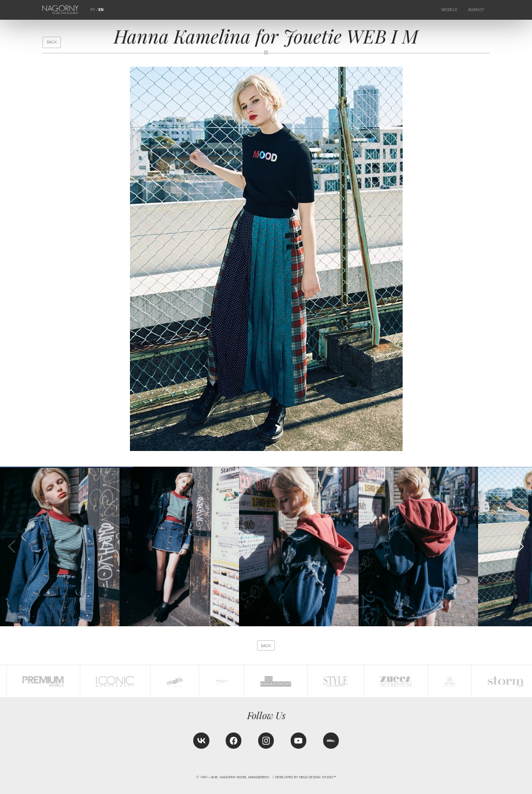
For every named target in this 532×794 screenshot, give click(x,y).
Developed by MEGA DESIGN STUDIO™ (305, 777)
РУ (93, 10)
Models (450, 10)
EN (101, 10)
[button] (520, 547)
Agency (476, 10)
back (52, 42)
